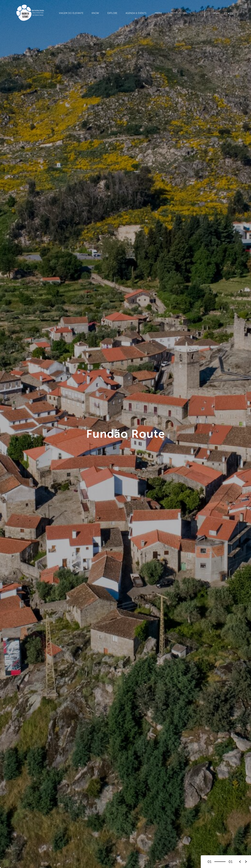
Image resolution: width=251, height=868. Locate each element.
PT (226, 13)
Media (158, 13)
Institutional (179, 13)
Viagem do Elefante (71, 13)
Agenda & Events (136, 13)
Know (95, 13)
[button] (246, 862)
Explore (112, 13)
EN (231, 13)
